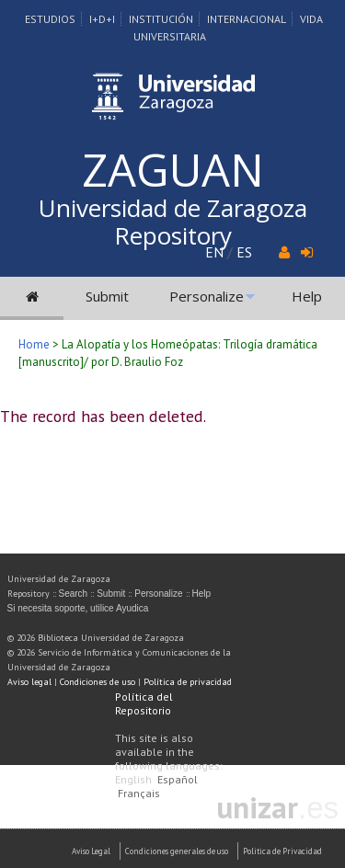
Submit (107, 296)
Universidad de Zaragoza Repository (173, 222)
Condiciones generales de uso (177, 851)
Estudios (50, 19)
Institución (161, 19)
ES (244, 252)
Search (74, 594)
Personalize (207, 296)
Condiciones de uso (98, 682)
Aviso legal (29, 682)
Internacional (247, 19)
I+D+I (102, 19)
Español (178, 779)
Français (139, 793)
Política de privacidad (188, 682)
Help (307, 296)
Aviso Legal (91, 851)
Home (34, 344)
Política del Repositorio (144, 703)
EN (214, 252)
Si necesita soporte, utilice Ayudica (78, 608)
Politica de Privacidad (282, 851)
